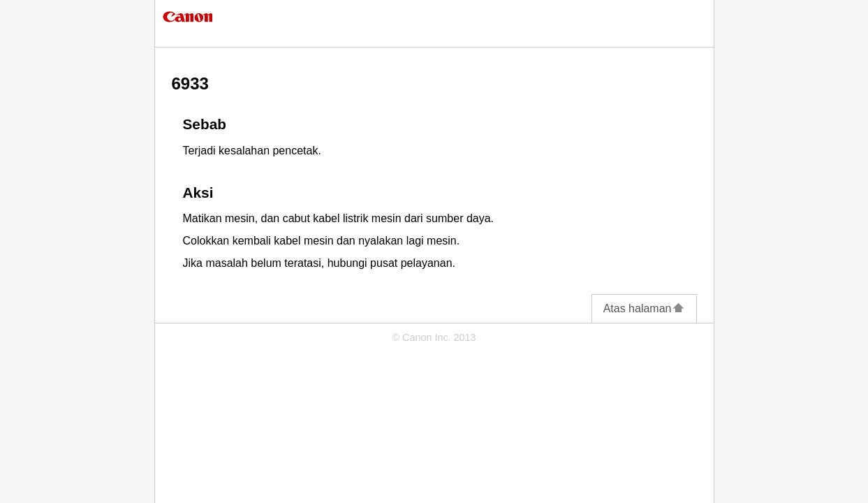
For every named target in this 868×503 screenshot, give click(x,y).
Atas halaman (644, 308)
